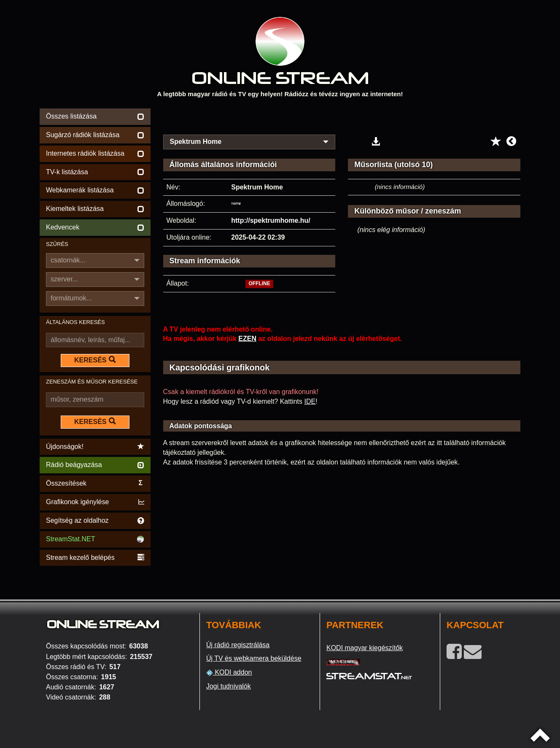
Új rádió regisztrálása (238, 645)
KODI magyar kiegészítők (365, 648)
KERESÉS (95, 360)
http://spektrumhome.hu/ (271, 220)
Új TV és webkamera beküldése (254, 658)
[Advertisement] (342, 119)
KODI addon (229, 672)
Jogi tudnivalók (229, 686)
